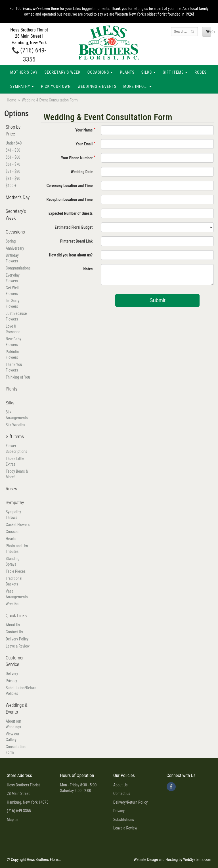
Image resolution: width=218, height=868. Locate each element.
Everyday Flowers (13, 278)
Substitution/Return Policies (18, 691)
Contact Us (14, 632)
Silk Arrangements (17, 415)
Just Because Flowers (16, 316)
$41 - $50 (13, 150)
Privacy (11, 681)
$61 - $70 (13, 164)
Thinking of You (18, 377)
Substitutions (124, 820)
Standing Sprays (13, 561)
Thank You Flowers (14, 367)
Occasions (98, 72)
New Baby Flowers (13, 342)
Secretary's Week (63, 72)
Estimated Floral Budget (74, 227)
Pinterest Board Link (76, 241)
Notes (88, 269)
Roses (200, 72)
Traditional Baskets (14, 581)
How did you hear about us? (71, 255)
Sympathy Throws (13, 515)
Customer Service (15, 661)
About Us (13, 625)
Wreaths (12, 604)
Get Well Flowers (12, 291)
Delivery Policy (17, 639)
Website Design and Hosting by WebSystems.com (172, 859)
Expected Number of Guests (71, 213)
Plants (127, 72)
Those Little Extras (15, 461)
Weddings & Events (97, 86)
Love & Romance (13, 329)
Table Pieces (16, 571)
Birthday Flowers (12, 258)
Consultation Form (16, 750)
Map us (13, 820)
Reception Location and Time (70, 200)
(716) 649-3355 (19, 811)
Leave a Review (18, 646)
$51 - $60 (13, 157)
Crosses (12, 532)
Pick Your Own (56, 86)
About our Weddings (13, 724)
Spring (11, 241)
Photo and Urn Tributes (17, 549)
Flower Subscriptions (16, 449)
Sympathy (20, 86)
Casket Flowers (18, 525)
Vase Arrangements (17, 594)
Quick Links (16, 616)
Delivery (12, 674)
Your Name (84, 130)
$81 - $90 (13, 179)
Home (11, 100)
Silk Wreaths (15, 425)
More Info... (135, 86)
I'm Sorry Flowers (12, 304)
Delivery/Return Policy (130, 802)
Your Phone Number (77, 158)
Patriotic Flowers (12, 355)
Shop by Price (13, 130)
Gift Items (173, 72)
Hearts (11, 539)
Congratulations (18, 268)
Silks (147, 72)
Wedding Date (82, 172)
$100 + (11, 186)
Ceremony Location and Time (70, 186)
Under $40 (14, 143)
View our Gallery (12, 737)
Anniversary (15, 248)
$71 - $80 (13, 171)
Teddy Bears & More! (17, 474)
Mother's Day (24, 72)
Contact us (122, 793)
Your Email (84, 144)
